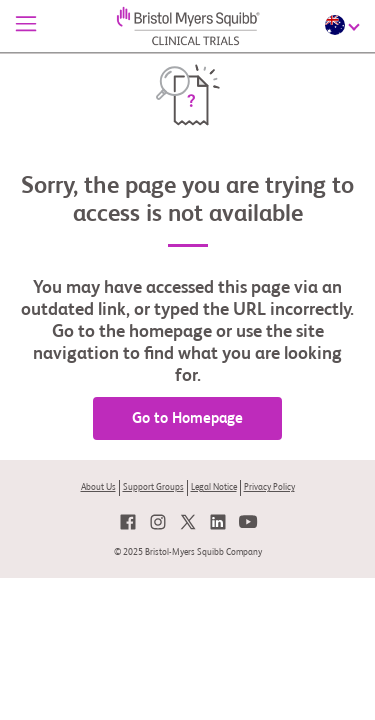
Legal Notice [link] (214, 487)
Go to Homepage (187, 418)
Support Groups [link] (153, 487)
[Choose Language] (345, 25)
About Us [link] (98, 487)
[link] (128, 522)
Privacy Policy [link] (269, 487)
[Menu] (26, 26)
